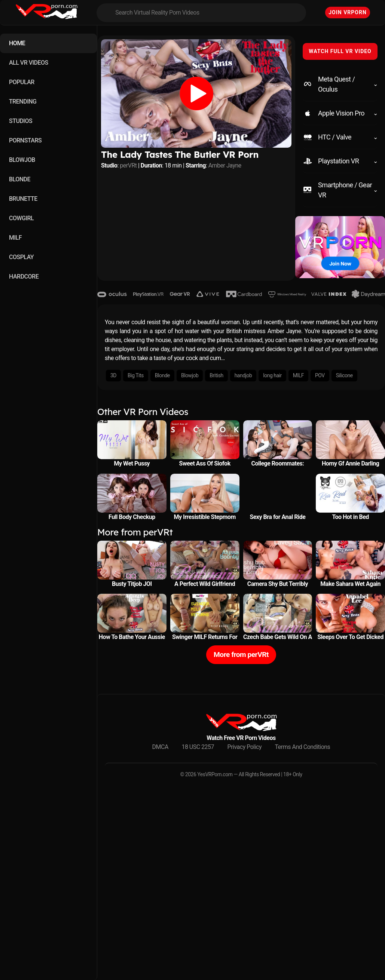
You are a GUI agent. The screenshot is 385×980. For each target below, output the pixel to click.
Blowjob (190, 375)
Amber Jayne (225, 165)
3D (113, 375)
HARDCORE (24, 277)
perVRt (128, 165)
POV (320, 375)
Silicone (344, 375)
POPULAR (22, 82)
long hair (272, 375)
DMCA (160, 747)
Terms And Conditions (303, 747)
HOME (17, 43)
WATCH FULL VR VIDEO (340, 51)
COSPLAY (21, 257)
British (216, 375)
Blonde (162, 375)
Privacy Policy (245, 747)
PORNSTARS (25, 140)
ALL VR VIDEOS (29, 63)
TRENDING (23, 102)
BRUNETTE (23, 199)
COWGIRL (21, 218)
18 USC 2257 (198, 747)
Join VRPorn (348, 12)
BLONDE (20, 179)
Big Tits (136, 375)
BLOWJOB (22, 160)
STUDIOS (21, 121)
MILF (15, 238)
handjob (243, 375)
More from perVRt (241, 655)
